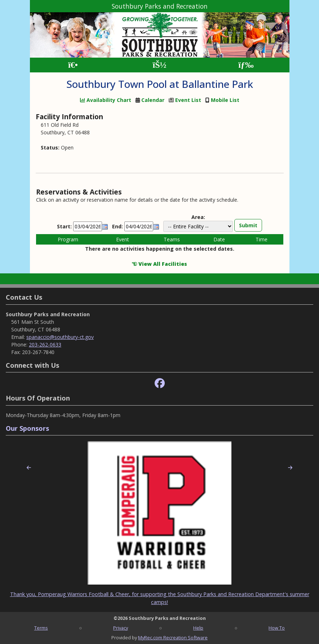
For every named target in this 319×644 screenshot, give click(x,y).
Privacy (121, 628)
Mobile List (225, 100)
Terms (41, 628)
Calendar (153, 100)
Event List (188, 100)
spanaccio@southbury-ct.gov (60, 337)
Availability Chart (106, 100)
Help (198, 628)
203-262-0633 (45, 345)
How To (277, 628)
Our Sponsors (27, 428)
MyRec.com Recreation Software (173, 638)
